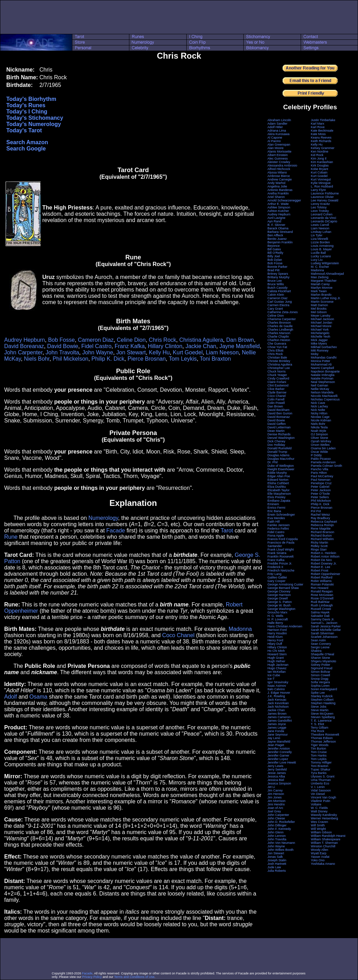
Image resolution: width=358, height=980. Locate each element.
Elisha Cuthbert (278, 483)
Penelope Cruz (321, 483)
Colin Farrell (276, 399)
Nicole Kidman (321, 420)
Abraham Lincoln (279, 120)
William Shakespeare (326, 839)
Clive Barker (276, 389)
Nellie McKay (320, 389)
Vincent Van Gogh (323, 797)
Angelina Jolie (277, 186)
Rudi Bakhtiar (320, 602)
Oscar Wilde (319, 452)
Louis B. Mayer (321, 249)
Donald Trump (277, 452)
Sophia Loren (320, 686)
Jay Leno (274, 738)
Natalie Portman (322, 378)
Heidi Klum (275, 637)
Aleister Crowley (279, 162)
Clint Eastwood (278, 385)
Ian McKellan (277, 672)
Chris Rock (163, 340)
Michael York (320, 330)
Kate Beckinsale (322, 131)
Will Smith (318, 825)
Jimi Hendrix (276, 804)
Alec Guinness (278, 159)
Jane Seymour (278, 735)
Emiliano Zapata (279, 501)
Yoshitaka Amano (323, 864)
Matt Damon (319, 305)
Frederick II (275, 567)
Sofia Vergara (320, 682)
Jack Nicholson (278, 707)
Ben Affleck (275, 235)
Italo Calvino (276, 689)
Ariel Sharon (276, 197)
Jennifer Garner (278, 756)
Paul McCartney (322, 476)
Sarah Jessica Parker (326, 626)
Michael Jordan (321, 323)
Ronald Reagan (322, 591)
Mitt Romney (320, 351)
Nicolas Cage (320, 417)
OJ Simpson (319, 434)
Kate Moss (318, 134)
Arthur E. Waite (278, 204)
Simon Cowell (320, 675)
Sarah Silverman (323, 633)
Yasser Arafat (320, 857)
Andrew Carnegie (280, 179)
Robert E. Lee (321, 567)
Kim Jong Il (319, 159)
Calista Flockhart (279, 291)
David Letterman (279, 427)
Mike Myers (319, 344)
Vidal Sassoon (321, 790)
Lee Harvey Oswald (325, 200)
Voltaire (316, 804)
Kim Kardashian (322, 162)
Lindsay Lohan (321, 232)
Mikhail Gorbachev (324, 347)
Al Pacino (274, 141)
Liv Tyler (317, 235)
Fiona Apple (276, 536)
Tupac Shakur (321, 769)
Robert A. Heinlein (324, 553)
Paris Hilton (319, 473)
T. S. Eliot (317, 724)
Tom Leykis (183, 359)
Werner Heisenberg (324, 818)
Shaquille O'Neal (323, 654)
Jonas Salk (275, 857)
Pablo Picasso (321, 459)
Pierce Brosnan (147, 359)
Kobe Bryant (320, 169)
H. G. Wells (275, 616)
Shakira (316, 651)
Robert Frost (320, 570)
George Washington (281, 609)
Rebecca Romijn (322, 525)
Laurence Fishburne (325, 193)
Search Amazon (27, 142)
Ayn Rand (274, 221)
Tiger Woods (320, 745)
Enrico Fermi (276, 508)
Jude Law (274, 867)
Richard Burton (321, 536)
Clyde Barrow (277, 392)
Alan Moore (275, 148)
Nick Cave (318, 403)
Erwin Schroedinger (281, 515)
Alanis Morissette (280, 152)
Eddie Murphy (277, 473)
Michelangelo (320, 333)
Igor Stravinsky (278, 682)
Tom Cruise (319, 752)
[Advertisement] (179, 17)
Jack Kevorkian (278, 703)
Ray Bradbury (320, 518)
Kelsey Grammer (323, 148)
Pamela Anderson (323, 462)
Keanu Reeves (321, 138)
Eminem (273, 504)
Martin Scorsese (322, 302)
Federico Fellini (278, 529)
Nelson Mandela (322, 392)
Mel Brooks (319, 309)
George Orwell (278, 598)
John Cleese (276, 818)
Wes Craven (319, 822)
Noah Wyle (318, 431)
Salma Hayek (320, 612)
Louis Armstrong (322, 246)
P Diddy (316, 455)
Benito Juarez (277, 239)
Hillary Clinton (165, 346)
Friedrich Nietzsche (281, 570)
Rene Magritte (321, 529)
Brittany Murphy (278, 277)
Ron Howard (320, 588)
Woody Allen (320, 850)
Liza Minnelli (320, 239)
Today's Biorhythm (31, 99)
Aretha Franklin (278, 193)
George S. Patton (280, 602)
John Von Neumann (281, 843)
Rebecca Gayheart (324, 522)
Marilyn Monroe (322, 288)
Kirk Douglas (320, 165)
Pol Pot (316, 511)
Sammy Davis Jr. (323, 619)
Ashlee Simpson (279, 207)
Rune (11, 537)
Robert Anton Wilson (325, 557)
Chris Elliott (275, 351)
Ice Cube (274, 675)
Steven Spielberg (323, 717)
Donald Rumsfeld (280, 448)
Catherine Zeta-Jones (283, 312)
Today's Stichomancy (35, 118)
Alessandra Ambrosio (282, 165)
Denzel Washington (281, 438)
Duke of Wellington (281, 466)
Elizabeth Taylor (278, 490)
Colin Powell (276, 403)
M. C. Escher (320, 267)
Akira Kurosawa (278, 134)
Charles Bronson (279, 323)
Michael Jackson (323, 319)
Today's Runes (26, 105)
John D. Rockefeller (281, 822)
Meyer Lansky (321, 316)
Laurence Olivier (322, 197)
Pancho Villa (320, 469)
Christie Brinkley (279, 361)
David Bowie (63, 346)
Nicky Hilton (319, 413)
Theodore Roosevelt (325, 735)
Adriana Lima (277, 131)
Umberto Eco (320, 783)
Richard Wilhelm (322, 539)
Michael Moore (321, 326)
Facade (116, 530)
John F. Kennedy (279, 829)
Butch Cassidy (278, 288)
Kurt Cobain (319, 172)
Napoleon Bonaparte (325, 371)
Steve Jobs (319, 707)
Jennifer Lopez (278, 759)
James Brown (277, 714)
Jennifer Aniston (279, 749)
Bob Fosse (61, 340)
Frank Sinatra (277, 553)
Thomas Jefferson (323, 742)
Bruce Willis (276, 284)
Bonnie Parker (277, 267)
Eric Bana (274, 511)
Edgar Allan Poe (279, 476)
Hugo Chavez (277, 668)
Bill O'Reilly (275, 253)
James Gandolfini (280, 721)
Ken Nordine (320, 152)
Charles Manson (279, 333)
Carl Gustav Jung (280, 302)
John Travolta (62, 352)
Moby (315, 354)
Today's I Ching (27, 112)
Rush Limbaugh (322, 605)
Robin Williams (321, 581)
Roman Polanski (322, 584)
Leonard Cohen (322, 214)
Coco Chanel (178, 635)
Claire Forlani (277, 382)
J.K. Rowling (276, 696)
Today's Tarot (24, 130)
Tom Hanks (319, 756)
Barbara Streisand (280, 232)
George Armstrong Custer (285, 584)
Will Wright (318, 829)
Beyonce (274, 246)
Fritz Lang (274, 574)
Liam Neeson (222, 352)
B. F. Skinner (276, 225)
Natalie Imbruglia (323, 375)
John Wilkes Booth (281, 850)
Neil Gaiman (320, 385)
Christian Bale (277, 358)
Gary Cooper (277, 581)
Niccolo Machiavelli (324, 396)
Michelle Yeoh (321, 337)
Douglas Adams (278, 455)
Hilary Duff (275, 644)
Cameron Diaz (96, 340)
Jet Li (271, 787)
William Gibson (321, 832)
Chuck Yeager (277, 375)
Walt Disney (319, 811)
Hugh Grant (276, 658)
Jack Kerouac (277, 700)
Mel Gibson (319, 312)
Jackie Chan (201, 346)
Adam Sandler (277, 124)
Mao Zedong (320, 277)
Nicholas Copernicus (325, 399)
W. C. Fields (319, 808)
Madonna (240, 629)
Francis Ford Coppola (283, 539)
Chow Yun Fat (277, 347)
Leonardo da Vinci (323, 218)
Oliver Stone (320, 438)
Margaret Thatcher (324, 281)
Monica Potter (321, 361)
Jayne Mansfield (239, 346)
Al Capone (275, 138)
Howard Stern (277, 654)
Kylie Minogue (321, 183)
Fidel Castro (96, 346)
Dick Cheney (276, 441)
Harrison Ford (277, 630)
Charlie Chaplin (278, 337)
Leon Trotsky (320, 211)
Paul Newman (321, 480)
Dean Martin (276, 431)
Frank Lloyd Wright (281, 550)
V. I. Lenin (318, 787)
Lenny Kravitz (320, 204)
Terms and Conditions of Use (134, 977)
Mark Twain (319, 291)
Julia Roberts (277, 871)
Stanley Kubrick (322, 696)
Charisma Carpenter (282, 319)
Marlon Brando (321, 295)
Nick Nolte (318, 410)
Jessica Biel (276, 780)
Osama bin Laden (323, 448)
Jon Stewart (131, 352)
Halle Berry (275, 623)
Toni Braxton (215, 359)
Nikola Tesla (319, 427)
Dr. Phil (273, 462)
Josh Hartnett (277, 864)
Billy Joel (274, 256)
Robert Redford (322, 577)
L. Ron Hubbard (322, 186)
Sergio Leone (320, 647)
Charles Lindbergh (280, 330)
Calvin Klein (276, 295)
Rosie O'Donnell (322, 598)
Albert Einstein (278, 155)
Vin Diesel (318, 794)
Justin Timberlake (323, 120)
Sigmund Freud (322, 668)
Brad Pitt (274, 270)
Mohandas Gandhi (324, 358)
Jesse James (277, 773)
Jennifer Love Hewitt (282, 762)
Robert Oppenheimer (325, 574)
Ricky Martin (320, 543)
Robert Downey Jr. (324, 563)
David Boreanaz (24, 346)
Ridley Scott (319, 546)
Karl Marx (318, 124)
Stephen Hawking (323, 703)
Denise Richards (279, 434)
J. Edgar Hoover (279, 693)
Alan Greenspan (279, 145)
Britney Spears (278, 274)
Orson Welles (320, 445)
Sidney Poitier (321, 665)
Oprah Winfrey (321, 441)
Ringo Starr (319, 550)
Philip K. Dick (108, 359)
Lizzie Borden (320, 242)
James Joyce (277, 724)
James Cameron (279, 717)
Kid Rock (317, 155)
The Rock (318, 731)
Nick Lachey (319, 406)
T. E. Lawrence (321, 721)
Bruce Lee (275, 281)
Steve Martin (320, 710)
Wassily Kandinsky (324, 815)
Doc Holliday (276, 445)
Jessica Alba (276, 776)
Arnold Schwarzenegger (284, 200)
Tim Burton (318, 749)
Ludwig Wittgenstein (325, 263)
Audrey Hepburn (25, 340)
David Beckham (278, 410)
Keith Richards (321, 141)
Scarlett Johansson (324, 637)
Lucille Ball (318, 253)
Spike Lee (318, 693)
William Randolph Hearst (328, 836)
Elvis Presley (277, 497)
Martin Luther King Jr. (326, 298)
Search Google (26, 149)
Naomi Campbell (323, 368)
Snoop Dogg (320, 679)
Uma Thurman (321, 780)
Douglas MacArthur (281, 459)
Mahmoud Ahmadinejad (327, 274)
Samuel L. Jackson (324, 623)
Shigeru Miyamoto (324, 661)
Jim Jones (275, 797)
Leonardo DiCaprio (324, 221)
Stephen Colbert (322, 700)
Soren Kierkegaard (324, 689)
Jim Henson (276, 794)
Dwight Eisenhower (281, 469)
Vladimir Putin (321, 801)
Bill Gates (274, 249)
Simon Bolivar (321, 672)
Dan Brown (240, 340)
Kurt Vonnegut (321, 179)
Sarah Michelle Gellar (326, 630)
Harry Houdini (277, 633)
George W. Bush (279, 605)
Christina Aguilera (201, 340)
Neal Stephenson (323, 382)
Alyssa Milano (277, 172)
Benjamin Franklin (280, 242)
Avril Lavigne (276, 218)
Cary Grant (275, 309)
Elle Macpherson (279, 494)
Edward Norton (278, 480)
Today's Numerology (34, 124)
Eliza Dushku (277, 487)
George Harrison (279, 595)
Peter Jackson (321, 490)
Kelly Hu (159, 352)
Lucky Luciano (321, 256)
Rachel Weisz (320, 515)
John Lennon (277, 836)
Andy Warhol (276, 183)
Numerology (103, 518)
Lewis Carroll (320, 225)
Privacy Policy (92, 977)
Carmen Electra (278, 305)
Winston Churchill (323, 846)
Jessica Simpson (279, 783)
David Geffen (277, 424)
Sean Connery (321, 644)
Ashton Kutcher (278, 211)
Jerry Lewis (275, 766)
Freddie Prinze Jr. (280, 563)
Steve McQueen (322, 714)
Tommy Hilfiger (321, 762)
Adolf (10, 697)
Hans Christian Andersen (285, 626)
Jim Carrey (275, 790)
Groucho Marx (277, 612)
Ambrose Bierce (279, 176)
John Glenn (275, 832)
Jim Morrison (277, 801)
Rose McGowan (322, 595)
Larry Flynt (318, 190)
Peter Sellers (320, 497)
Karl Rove (318, 127)
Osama (38, 697)
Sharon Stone (320, 658)
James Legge (277, 728)
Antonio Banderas (280, 190)
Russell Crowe (321, 609)
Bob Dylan (275, 260)
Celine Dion (131, 340)
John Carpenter (23, 352)
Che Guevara (277, 344)
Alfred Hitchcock (279, 169)
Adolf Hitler (275, 127)
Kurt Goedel (188, 352)
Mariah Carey (320, 284)
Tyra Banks (319, 773)
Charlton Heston (279, 340)
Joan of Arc (275, 808)
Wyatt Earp (318, 853)
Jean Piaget (276, 745)
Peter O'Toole (320, 494)
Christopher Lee (279, 368)
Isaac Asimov (277, 686)
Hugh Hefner (276, 661)
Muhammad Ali (321, 364)
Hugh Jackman (278, 665)
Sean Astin (318, 640)
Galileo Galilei (277, 577)
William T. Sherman (324, 843)
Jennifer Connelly (280, 752)
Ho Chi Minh (276, 651)
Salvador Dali (320, 616)
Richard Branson (323, 532)
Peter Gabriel (320, 487)
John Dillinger (277, 825)
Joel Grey (274, 811)
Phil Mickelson (70, 359)
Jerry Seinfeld (277, 769)
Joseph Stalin (277, 860)
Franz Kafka (130, 346)
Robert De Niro (321, 560)
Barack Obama (278, 228)
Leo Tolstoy (319, 207)
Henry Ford (275, 640)
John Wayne (98, 352)
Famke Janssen (279, 525)
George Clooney (279, 591)
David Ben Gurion (280, 413)
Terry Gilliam (320, 728)
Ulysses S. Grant (323, 776)
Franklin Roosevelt (281, 557)
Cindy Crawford (278, 378)
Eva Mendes (276, 518)
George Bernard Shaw (283, 588)
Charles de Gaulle (280, 326)
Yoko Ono (318, 860)
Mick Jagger (319, 340)
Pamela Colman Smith (327, 466)
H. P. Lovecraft (278, 619)
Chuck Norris (277, 371)
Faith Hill (274, 522)
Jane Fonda (276, 731)
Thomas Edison (322, 738)
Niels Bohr (37, 359)
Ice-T (271, 679)
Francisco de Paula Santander (281, 544)
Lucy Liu (317, 260)
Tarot (227, 530)
